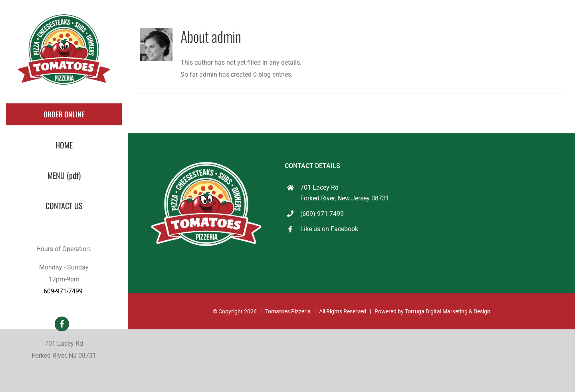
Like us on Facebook (329, 229)
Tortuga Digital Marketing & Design (448, 311)
